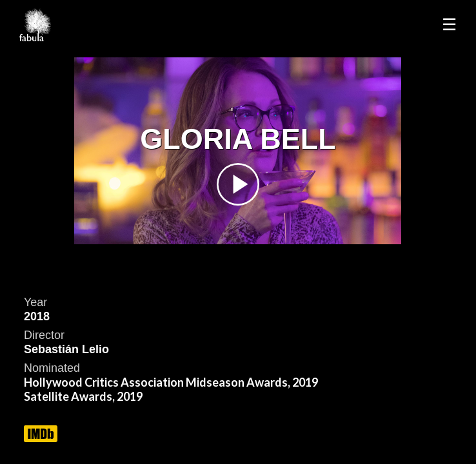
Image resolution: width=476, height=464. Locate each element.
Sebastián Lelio (66, 349)
